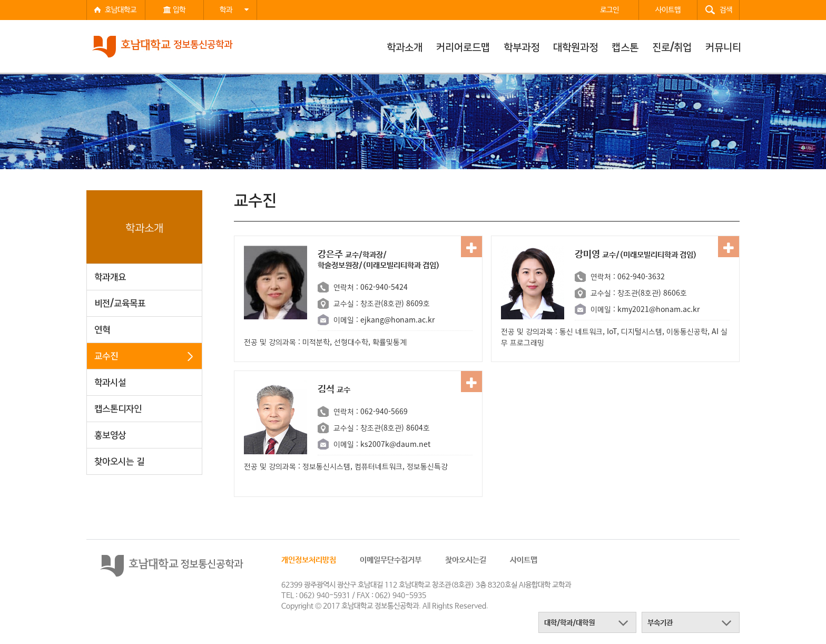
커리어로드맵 (463, 46)
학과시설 (110, 381)
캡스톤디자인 (118, 408)
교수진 (106, 355)
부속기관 (660, 623)
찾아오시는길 (466, 560)
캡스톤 (625, 46)
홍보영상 (110, 434)
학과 (234, 10)
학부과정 (522, 46)
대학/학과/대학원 (569, 623)
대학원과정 (576, 46)
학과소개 (405, 46)
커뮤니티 (723, 46)
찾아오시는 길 (119, 460)
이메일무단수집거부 (391, 560)
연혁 (102, 329)
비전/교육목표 (120, 302)
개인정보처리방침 (309, 560)
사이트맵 (524, 560)
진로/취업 (672, 46)
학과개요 (110, 276)
